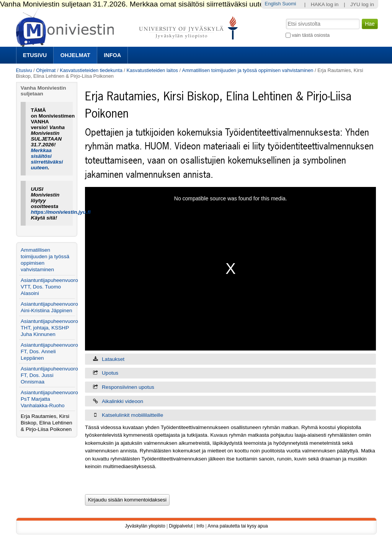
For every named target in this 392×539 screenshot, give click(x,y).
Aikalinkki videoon (122, 401)
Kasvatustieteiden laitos (152, 70)
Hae (285, 18)
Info (200, 526)
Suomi (289, 4)
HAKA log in (325, 4)
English (273, 4)
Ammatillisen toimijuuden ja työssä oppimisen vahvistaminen (248, 70)
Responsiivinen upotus (128, 387)
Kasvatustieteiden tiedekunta (91, 70)
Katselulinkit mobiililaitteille (132, 415)
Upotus (110, 373)
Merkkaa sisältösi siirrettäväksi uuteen (47, 159)
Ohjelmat (75, 55)
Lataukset (113, 359)
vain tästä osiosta (311, 35)
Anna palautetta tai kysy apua (238, 526)
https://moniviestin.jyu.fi (60, 212)
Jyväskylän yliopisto (145, 526)
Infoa (112, 55)
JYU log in (362, 4)
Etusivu (35, 55)
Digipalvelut (181, 526)
